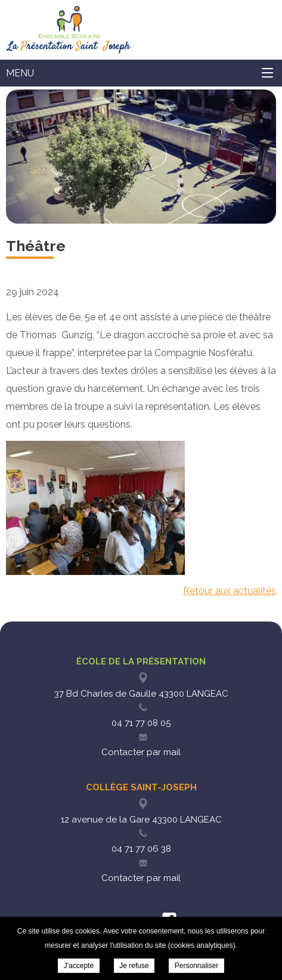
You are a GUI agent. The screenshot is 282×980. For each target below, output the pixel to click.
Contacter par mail (141, 752)
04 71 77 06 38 (141, 849)
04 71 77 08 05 (141, 723)
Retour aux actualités (230, 591)
